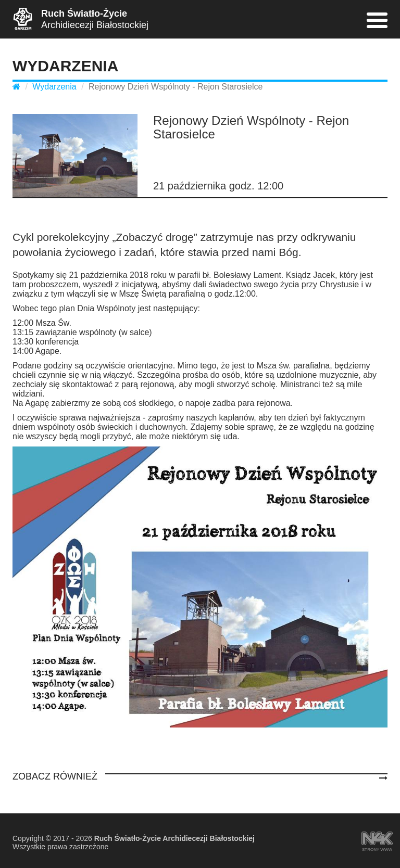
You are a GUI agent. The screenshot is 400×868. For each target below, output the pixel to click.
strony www (377, 839)
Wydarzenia (54, 87)
